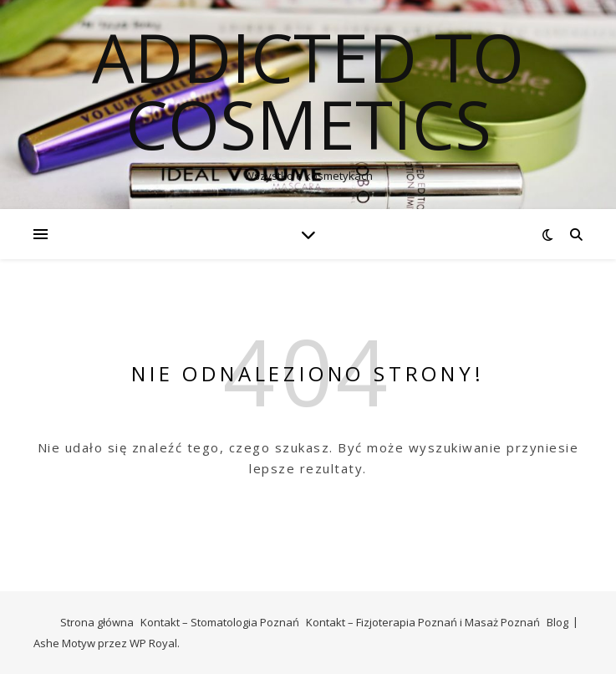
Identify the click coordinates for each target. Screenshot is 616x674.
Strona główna (97, 622)
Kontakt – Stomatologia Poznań (220, 622)
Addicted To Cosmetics (308, 90)
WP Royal (153, 643)
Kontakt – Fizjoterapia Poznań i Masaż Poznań (423, 622)
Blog (557, 622)
